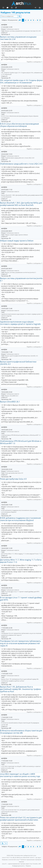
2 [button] (26, 20)
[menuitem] (18, 866)
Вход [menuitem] (36, 8)
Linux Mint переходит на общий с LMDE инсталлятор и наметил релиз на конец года (21, 767)
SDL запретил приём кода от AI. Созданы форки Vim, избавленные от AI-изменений (22, 73)
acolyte (4, 25)
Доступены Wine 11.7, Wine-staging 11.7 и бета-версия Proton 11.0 (21, 554)
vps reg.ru (38, 857)
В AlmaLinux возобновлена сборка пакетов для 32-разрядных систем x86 (20, 724)
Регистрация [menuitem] (40, 8)
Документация (26, 8)
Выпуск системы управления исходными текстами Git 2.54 (23, 31)
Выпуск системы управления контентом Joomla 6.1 (20, 272)
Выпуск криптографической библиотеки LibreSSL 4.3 (21, 356)
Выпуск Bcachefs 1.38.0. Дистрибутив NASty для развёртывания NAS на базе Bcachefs (22, 196)
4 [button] (31, 20)
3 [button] (28, 20)
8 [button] (37, 20)
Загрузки (22, 8)
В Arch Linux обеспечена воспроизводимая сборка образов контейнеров (20, 117)
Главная (10, 8)
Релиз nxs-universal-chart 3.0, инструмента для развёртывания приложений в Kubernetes (20, 811)
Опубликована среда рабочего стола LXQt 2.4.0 (20, 158)
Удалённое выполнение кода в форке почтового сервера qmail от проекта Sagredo (22, 315)
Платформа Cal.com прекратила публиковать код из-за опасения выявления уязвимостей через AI (21, 634)
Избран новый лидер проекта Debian (16, 235)
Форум (18, 8)
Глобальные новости (13, 29)
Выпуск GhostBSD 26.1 (12, 396)
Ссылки (4, 8)
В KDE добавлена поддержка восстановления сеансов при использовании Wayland (19, 511)
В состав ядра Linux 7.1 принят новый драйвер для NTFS (22, 592)
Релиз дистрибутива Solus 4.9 (14, 473)
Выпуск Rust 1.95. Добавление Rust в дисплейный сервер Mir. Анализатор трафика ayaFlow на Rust (20, 680)
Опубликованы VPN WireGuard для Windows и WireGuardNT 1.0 (21, 435)
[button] (20, 20)
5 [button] (33, 20)
